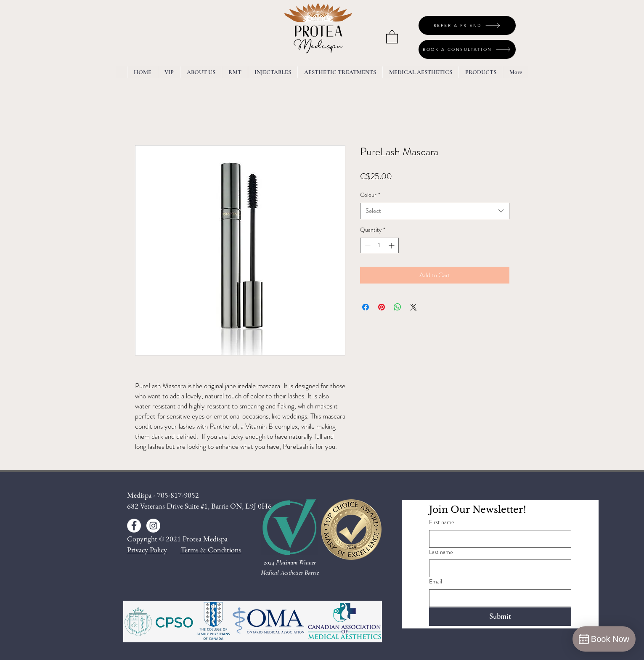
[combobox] (435, 211)
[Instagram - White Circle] (153, 526)
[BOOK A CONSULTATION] (467, 49)
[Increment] (392, 245)
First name (442, 522)
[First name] (498, 539)
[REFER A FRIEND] (467, 25)
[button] (392, 36)
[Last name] (498, 568)
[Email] (498, 598)
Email (436, 582)
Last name (441, 552)
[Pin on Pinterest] (382, 307)
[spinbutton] (379, 245)
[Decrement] (367, 245)
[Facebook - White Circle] (134, 526)
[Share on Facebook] (366, 307)
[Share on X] (413, 307)
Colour (370, 195)
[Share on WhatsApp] (398, 307)
